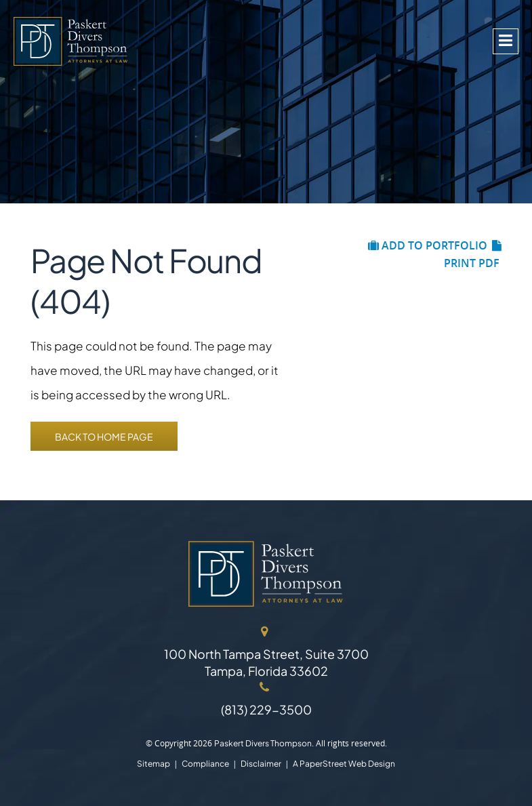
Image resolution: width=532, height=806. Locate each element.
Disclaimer (261, 764)
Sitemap (154, 764)
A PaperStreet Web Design (344, 764)
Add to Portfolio (428, 245)
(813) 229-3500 (266, 709)
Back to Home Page (104, 437)
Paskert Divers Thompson (263, 743)
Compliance (205, 764)
